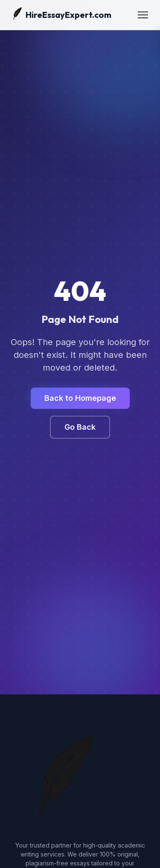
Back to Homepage (80, 398)
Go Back (80, 427)
